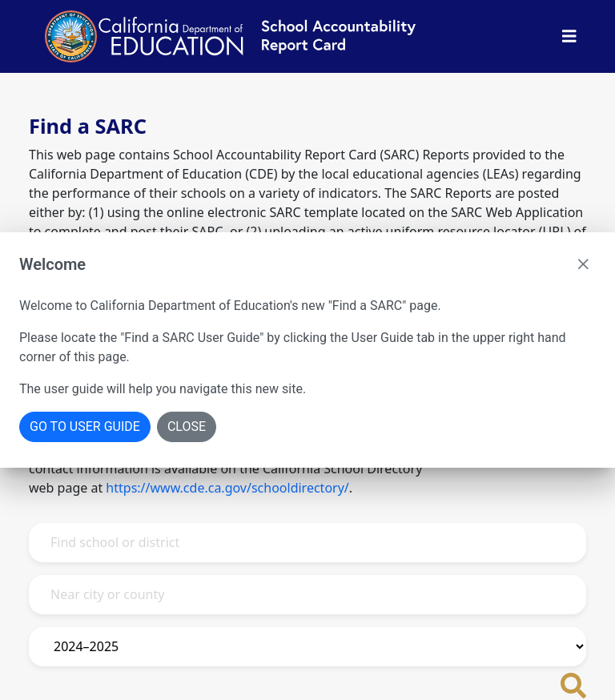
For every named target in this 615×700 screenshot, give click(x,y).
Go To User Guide (85, 426)
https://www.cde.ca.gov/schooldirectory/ (227, 488)
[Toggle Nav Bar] (569, 36)
